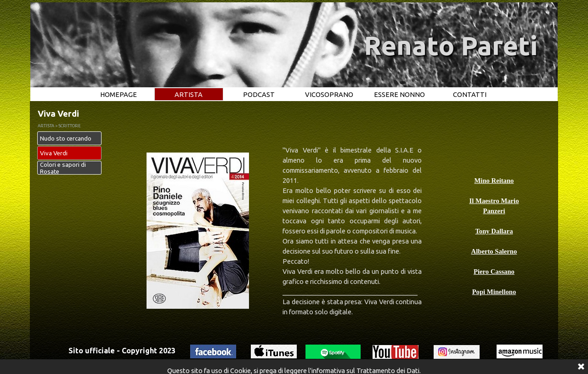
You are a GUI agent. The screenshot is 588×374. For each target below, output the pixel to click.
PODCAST (259, 94)
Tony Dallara (494, 231)
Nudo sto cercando (66, 139)
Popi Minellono (494, 292)
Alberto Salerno (494, 251)
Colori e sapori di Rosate (63, 168)
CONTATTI (470, 94)
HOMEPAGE (119, 94)
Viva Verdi (54, 153)
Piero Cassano (494, 272)
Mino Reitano (494, 181)
